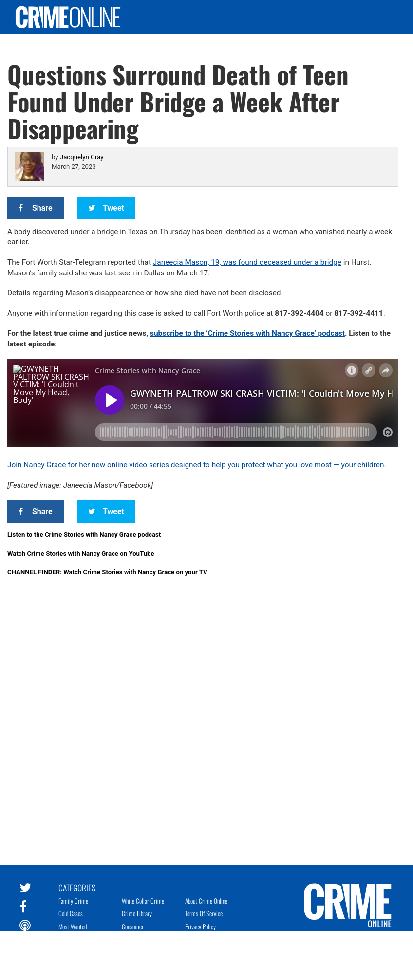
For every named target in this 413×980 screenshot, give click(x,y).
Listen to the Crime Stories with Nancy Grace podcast (84, 535)
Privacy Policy (200, 926)
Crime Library (137, 913)
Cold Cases (71, 913)
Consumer (133, 926)
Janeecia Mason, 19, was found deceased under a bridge (247, 262)
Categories (77, 887)
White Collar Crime (143, 901)
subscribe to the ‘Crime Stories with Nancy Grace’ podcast (247, 333)
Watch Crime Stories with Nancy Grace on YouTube (81, 554)
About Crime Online (206, 901)
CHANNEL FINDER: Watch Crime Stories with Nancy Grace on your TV (107, 572)
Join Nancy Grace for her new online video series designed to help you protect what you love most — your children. (197, 465)
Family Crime (73, 901)
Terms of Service (204, 913)
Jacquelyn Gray (82, 157)
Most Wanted (73, 926)
